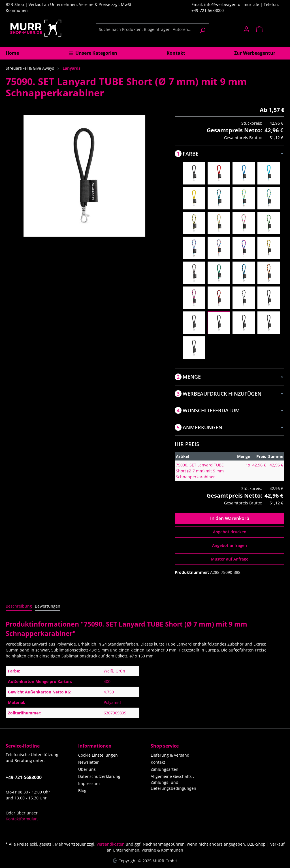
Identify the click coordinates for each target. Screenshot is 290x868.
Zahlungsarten (165, 769)
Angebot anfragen (230, 545)
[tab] (19, 606)
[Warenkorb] (269, 29)
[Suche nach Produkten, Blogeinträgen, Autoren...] (146, 29)
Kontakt (158, 762)
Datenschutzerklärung (99, 776)
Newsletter (89, 762)
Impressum (89, 783)
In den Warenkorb (230, 518)
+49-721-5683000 (24, 777)
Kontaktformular (21, 819)
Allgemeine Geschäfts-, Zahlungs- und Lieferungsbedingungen (173, 782)
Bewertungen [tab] (48, 606)
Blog (82, 790)
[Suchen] (203, 29)
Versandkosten (111, 844)
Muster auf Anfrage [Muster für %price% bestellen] (230, 559)
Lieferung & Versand (170, 755)
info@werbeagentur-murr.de (232, 4)
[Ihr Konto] (246, 29)
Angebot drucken (230, 532)
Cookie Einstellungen (98, 755)
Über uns (87, 769)
